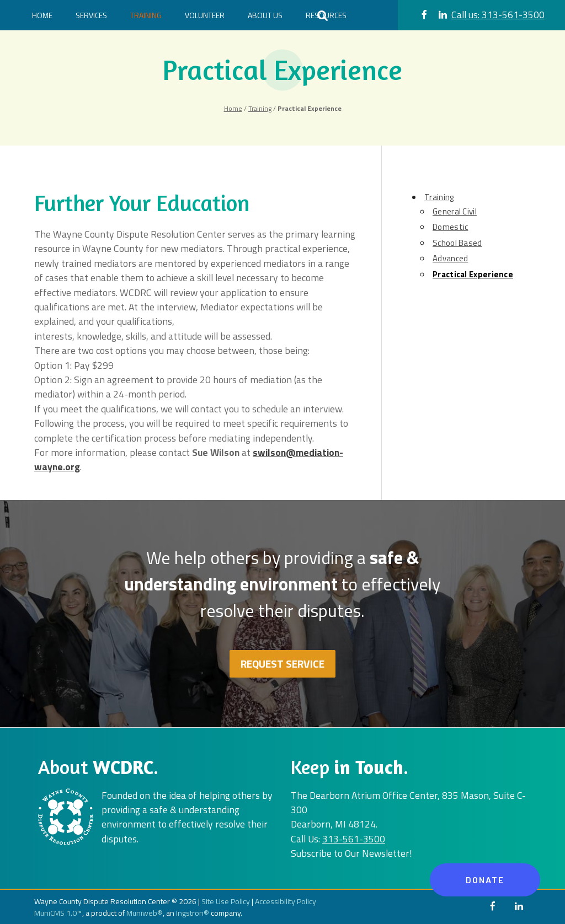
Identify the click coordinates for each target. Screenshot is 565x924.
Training (146, 15)
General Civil (455, 211)
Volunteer (205, 15)
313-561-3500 (498, 15)
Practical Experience (473, 274)
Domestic (450, 227)
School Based (457, 243)
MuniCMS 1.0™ (58, 913)
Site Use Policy (226, 901)
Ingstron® (193, 913)
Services (91, 15)
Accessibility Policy (286, 901)
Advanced (450, 258)
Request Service (282, 664)
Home (42, 15)
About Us (265, 15)
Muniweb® (145, 913)
